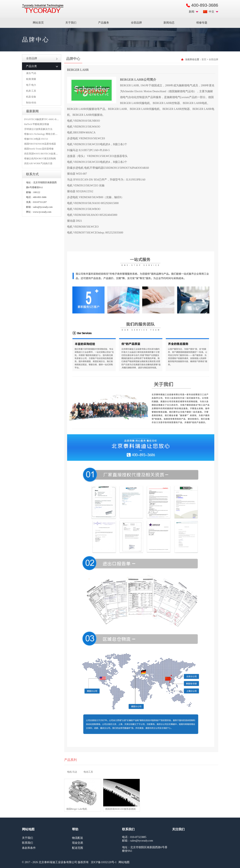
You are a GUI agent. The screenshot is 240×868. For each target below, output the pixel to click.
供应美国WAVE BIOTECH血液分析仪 (43, 154)
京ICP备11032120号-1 (104, 862)
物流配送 (78, 838)
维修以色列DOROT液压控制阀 (40, 159)
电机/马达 (72, 772)
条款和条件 (29, 848)
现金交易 (78, 843)
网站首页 (38, 23)
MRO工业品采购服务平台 (43, 9)
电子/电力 (31, 85)
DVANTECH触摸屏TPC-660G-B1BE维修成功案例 (49, 119)
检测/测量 (31, 79)
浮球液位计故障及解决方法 (38, 129)
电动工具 (88, 772)
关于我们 (71, 23)
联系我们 (27, 843)
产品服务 (104, 23)
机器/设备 (31, 97)
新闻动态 (169, 23)
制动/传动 (31, 103)
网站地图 (124, 862)
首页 (204, 59)
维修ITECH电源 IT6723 (36, 139)
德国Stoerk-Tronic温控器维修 (39, 149)
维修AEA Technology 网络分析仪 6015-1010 (46, 134)
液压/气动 (31, 73)
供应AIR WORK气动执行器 (38, 163)
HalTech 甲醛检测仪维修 (37, 124)
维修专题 (202, 23)
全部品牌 (136, 23)
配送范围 (78, 848)
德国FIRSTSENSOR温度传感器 (40, 144)
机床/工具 (31, 91)
